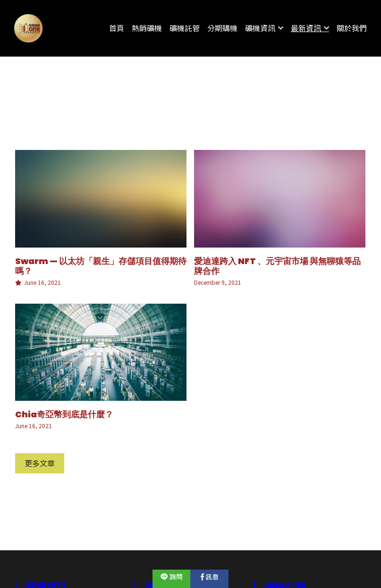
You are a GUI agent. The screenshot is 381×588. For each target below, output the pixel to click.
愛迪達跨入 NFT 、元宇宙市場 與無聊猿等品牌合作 (277, 266)
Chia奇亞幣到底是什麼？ (64, 414)
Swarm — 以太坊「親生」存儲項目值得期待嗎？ (101, 266)
